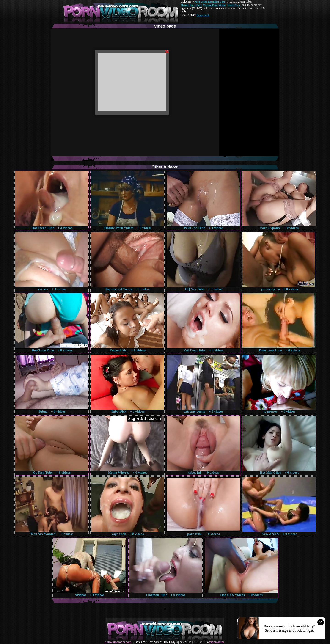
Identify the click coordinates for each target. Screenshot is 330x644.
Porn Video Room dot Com (210, 2)
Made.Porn (234, 5)
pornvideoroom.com (118, 642)
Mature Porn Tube (191, 5)
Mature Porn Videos (214, 5)
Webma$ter (217, 642)
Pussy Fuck (203, 15)
